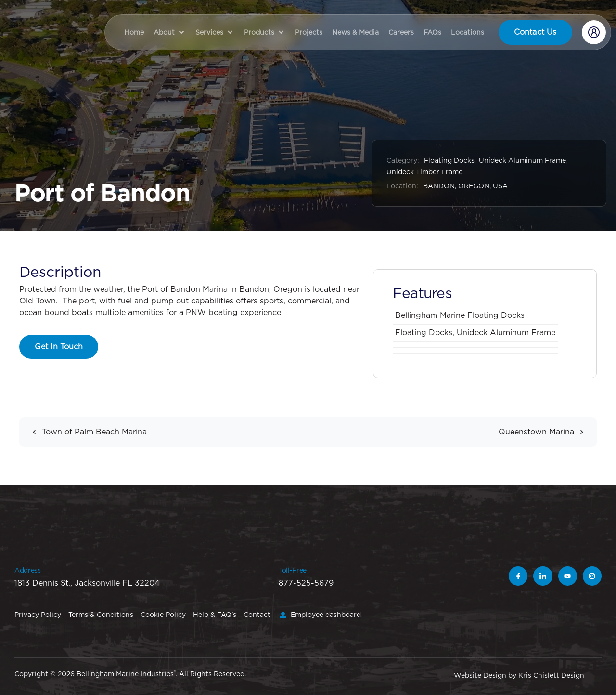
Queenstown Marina (544, 432)
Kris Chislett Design (551, 675)
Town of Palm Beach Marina (87, 432)
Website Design (480, 675)
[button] (170, 32)
